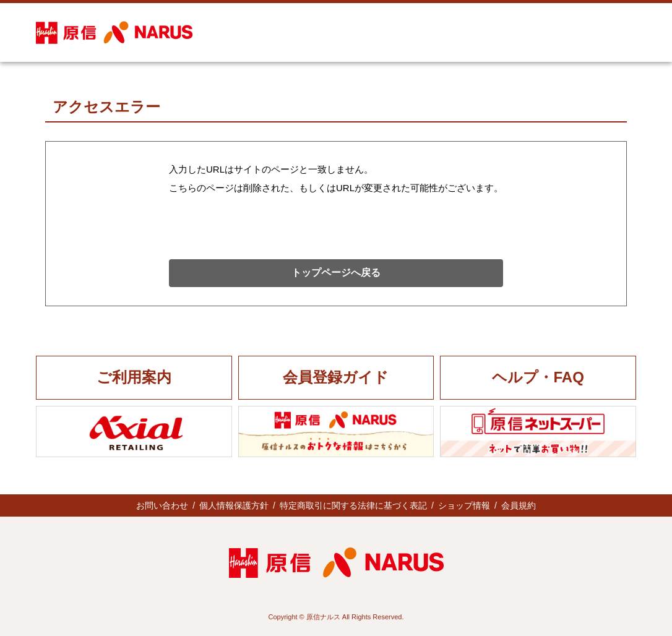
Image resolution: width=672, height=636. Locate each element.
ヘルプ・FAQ (538, 377)
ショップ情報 (464, 505)
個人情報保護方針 (234, 505)
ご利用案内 (134, 377)
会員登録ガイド (336, 377)
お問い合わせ (162, 505)
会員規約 (519, 505)
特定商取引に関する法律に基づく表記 (353, 505)
